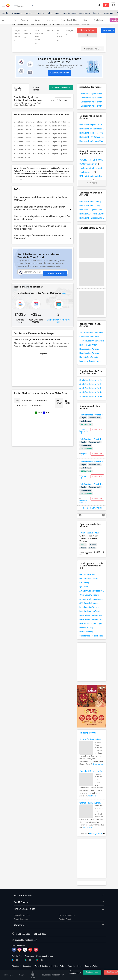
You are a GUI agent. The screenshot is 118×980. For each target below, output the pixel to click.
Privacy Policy (59, 966)
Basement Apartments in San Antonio (92, 361)
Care (57, 14)
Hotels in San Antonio (89, 357)
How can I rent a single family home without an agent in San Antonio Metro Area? (43, 218)
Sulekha (8, 6)
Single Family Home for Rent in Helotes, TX (92, 388)
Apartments (26, 21)
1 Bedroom (27, 402)
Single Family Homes (70, 21)
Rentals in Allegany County (91, 210)
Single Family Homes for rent (58, 323)
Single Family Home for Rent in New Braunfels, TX (92, 392)
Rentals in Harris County (90, 206)
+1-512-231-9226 (39, 934)
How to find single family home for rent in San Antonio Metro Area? (43, 237)
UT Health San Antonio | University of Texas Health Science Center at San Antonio (92, 176)
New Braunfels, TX (84, 431)
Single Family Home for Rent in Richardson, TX (51, 142)
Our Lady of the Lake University (92, 160)
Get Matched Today (60, 73)
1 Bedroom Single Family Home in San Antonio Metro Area (92, 94)
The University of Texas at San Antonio (92, 168)
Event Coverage (21, 919)
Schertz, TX (84, 477)
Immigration (109, 14)
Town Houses (51, 21)
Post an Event (65, 919)
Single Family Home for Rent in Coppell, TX (68, 138)
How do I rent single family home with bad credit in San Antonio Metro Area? (43, 227)
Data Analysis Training (89, 579)
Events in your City (22, 915)
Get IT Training (59, 902)
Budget (69, 30)
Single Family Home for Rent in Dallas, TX (49, 138)
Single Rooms (100, 21)
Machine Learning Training (91, 611)
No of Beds (60, 33)
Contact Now (97, 429)
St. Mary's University (89, 164)
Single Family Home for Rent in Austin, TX (49, 122)
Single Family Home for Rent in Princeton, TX (50, 153)
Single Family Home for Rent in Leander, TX (31, 126)
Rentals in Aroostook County (92, 214)
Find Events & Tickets (59, 909)
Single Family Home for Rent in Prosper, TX (68, 150)
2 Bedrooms (41, 402)
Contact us (27, 966)
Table (67, 404)
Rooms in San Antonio (94, 508)
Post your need (92, 972)
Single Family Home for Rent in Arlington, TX (69, 134)
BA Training (84, 583)
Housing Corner (88, 733)
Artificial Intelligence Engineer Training (92, 599)
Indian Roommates (19, 25)
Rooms (87, 21)
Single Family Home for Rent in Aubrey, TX (49, 150)
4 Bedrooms (36, 407)
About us (15, 966)
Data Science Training (89, 574)
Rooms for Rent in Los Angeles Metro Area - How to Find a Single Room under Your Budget (92, 739)
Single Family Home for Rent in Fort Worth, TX (51, 134)
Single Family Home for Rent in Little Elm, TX (31, 150)
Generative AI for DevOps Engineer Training (92, 619)
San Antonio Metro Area (39, 35)
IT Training (40, 14)
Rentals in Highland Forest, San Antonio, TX (92, 129)
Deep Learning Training (89, 607)
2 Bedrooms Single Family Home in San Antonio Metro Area (92, 98)
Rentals (28, 14)
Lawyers (97, 14)
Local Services (69, 14)
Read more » (98, 764)
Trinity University (88, 172)
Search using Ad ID (93, 49)
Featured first (63, 100)
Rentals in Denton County (90, 202)
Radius (50, 30)
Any (17, 402)
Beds (64, 295)
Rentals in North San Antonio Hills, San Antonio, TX (92, 137)
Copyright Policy (91, 966)
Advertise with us (75, 966)
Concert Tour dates (67, 915)
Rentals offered (18, 89)
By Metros (28, 32)
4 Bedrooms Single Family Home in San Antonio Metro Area (92, 106)
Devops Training (86, 628)
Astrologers (84, 14)
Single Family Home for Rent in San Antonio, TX (32, 122)
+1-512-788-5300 (23, 934)
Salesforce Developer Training (92, 636)
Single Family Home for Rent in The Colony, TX (70, 142)
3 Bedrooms (21, 407)
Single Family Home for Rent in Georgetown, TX (52, 130)
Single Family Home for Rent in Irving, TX (30, 138)
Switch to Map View (61, 88)
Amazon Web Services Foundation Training (92, 591)
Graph (59, 404)
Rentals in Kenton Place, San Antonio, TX (92, 133)
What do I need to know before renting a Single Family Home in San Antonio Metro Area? (43, 208)
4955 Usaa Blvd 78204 (89, 533)
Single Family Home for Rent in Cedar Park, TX (70, 122)
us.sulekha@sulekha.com (26, 940)
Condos (38, 21)
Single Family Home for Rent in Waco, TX (68, 130)
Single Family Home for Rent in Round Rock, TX (51, 126)
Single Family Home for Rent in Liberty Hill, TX (69, 126)
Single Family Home (17, 33)
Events (5, 14)
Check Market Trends (55, 273)
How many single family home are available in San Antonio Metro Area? (43, 199)
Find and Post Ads (59, 896)
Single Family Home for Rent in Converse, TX (92, 384)
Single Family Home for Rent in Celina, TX (68, 153)
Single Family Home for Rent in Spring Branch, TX (92, 396)
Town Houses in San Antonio (92, 341)
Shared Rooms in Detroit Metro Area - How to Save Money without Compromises (92, 803)
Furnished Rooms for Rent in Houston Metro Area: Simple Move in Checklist (92, 771)
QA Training (84, 587)
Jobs (50, 14)
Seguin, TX (83, 455)
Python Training (86, 632)
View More (92, 183)
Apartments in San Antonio (91, 333)
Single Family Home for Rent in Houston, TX (31, 134)
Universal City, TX (83, 501)
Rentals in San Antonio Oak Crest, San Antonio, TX (92, 141)
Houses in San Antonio (89, 349)
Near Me (13, 21)
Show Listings (87, 30)
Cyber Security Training (89, 595)
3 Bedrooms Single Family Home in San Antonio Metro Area (92, 102)
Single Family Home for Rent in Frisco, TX (68, 146)
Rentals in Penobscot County (92, 218)
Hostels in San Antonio (89, 353)
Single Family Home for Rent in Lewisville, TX (31, 142)
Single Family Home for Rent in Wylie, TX (49, 146)
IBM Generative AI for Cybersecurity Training (92, 624)
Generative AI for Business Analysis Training (92, 615)
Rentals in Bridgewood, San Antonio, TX (92, 125)
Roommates (16, 14)
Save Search (108, 30)
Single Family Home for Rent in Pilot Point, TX (32, 157)
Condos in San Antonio (89, 337)
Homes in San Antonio (89, 345)
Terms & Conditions (42, 966)
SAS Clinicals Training (89, 603)
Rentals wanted (36, 89)
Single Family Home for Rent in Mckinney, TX (31, 153)
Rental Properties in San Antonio (49, 25)
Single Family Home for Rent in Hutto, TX (30, 130)
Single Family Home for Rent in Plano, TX (30, 146)
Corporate (59, 925)
